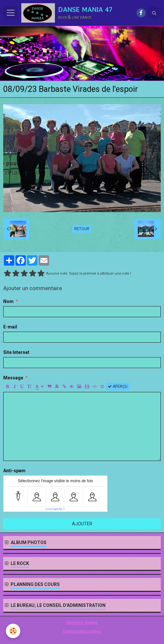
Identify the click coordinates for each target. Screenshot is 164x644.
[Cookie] (13, 631)
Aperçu (118, 386)
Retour (82, 229)
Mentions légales (82, 622)
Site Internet (16, 352)
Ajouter (82, 524)
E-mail (10, 327)
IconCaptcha (54, 509)
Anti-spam (14, 471)
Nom (8, 301)
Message (13, 378)
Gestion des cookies (82, 631)
